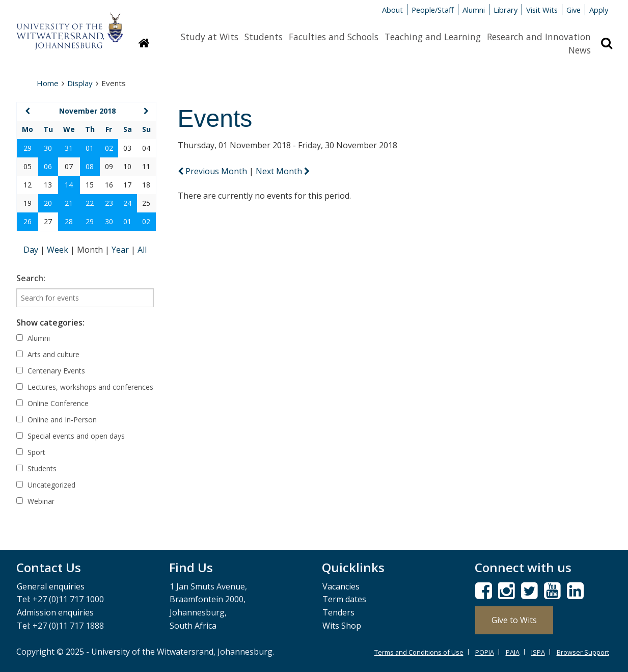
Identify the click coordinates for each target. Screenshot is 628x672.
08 (90, 166)
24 (127, 203)
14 (69, 185)
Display (80, 83)
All (142, 250)
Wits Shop (342, 626)
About (392, 10)
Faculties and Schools (334, 37)
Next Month (283, 171)
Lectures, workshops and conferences (85, 387)
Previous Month (213, 171)
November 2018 (87, 111)
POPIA (485, 652)
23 (109, 203)
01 (90, 148)
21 (69, 203)
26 (28, 221)
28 (69, 221)
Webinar (35, 501)
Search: (31, 278)
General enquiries (51, 586)
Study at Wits (210, 37)
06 (48, 166)
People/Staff (433, 10)
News (580, 50)
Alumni (474, 10)
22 (90, 203)
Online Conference (52, 403)
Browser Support (583, 652)
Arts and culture (48, 354)
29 (28, 148)
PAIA (513, 652)
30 (48, 148)
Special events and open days (71, 436)
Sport (31, 452)
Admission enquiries (55, 612)
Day (32, 250)
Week (59, 250)
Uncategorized (46, 485)
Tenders (338, 612)
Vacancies (341, 586)
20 (48, 203)
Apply (599, 10)
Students (264, 37)
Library (506, 10)
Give (574, 10)
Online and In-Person (57, 420)
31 (69, 148)
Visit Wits (542, 10)
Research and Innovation (539, 37)
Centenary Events (51, 371)
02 (109, 148)
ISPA (538, 652)
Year (121, 250)
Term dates (344, 599)
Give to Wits (514, 620)
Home (48, 83)
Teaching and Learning (433, 37)
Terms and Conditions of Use (419, 652)
